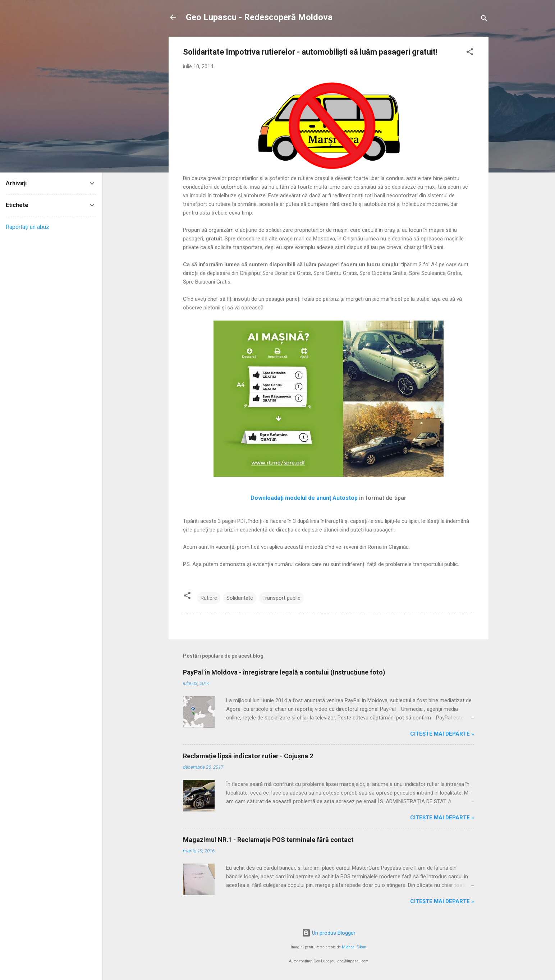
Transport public (281, 598)
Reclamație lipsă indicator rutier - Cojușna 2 (248, 756)
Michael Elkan (354, 947)
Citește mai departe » (442, 734)
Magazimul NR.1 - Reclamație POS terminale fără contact (268, 840)
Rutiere (209, 598)
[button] (470, 53)
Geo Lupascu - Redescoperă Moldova (259, 17)
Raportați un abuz (27, 227)
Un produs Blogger (329, 933)
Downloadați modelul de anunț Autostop (304, 498)
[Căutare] (484, 20)
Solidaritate (240, 598)
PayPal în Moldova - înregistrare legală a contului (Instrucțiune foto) (284, 672)
